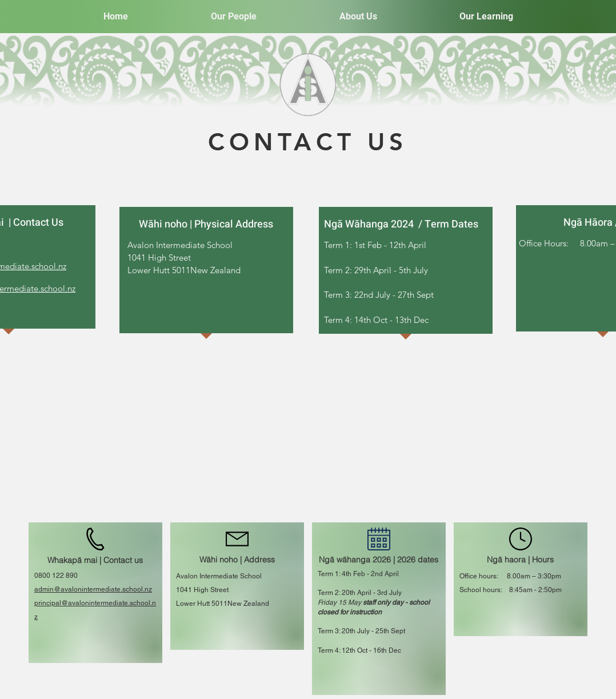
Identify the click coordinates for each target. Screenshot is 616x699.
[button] (233, 16)
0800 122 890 (56, 576)
